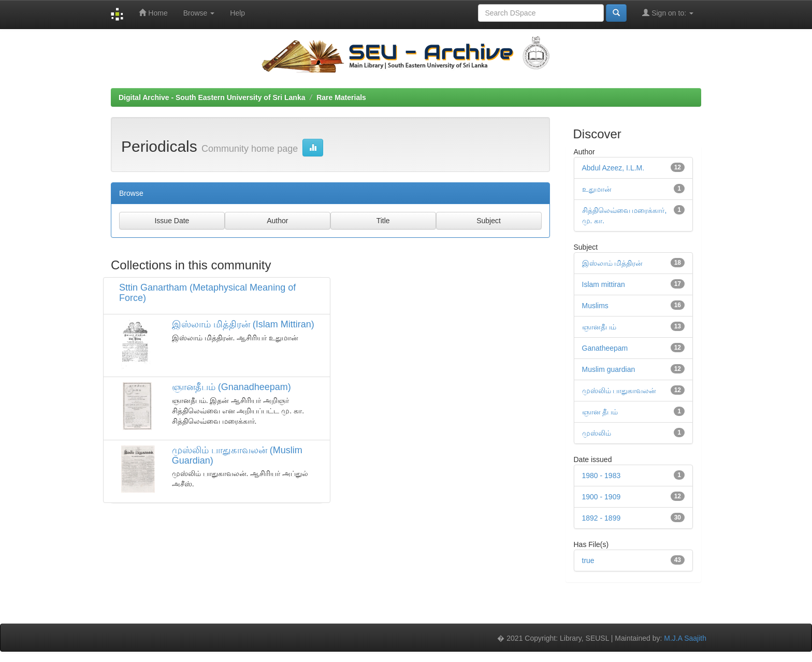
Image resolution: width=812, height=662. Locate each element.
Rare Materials (341, 97)
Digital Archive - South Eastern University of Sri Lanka (212, 97)
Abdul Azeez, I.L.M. (613, 168)
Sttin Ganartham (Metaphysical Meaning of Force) (207, 293)
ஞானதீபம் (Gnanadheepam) (231, 387)
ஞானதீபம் (599, 327)
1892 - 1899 (601, 518)
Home (153, 13)
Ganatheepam (605, 348)
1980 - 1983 (601, 476)
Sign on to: (668, 13)
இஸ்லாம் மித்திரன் (613, 263)
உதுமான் (597, 189)
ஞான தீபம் (600, 412)
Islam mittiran (604, 284)
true (588, 560)
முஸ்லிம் (597, 433)
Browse (199, 13)
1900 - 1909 (601, 497)
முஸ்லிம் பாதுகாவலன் (619, 391)
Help (237, 13)
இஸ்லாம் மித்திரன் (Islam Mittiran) (243, 324)
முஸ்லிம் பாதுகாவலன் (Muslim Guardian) (237, 455)
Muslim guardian (609, 369)
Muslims (595, 306)
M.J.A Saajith (685, 638)
